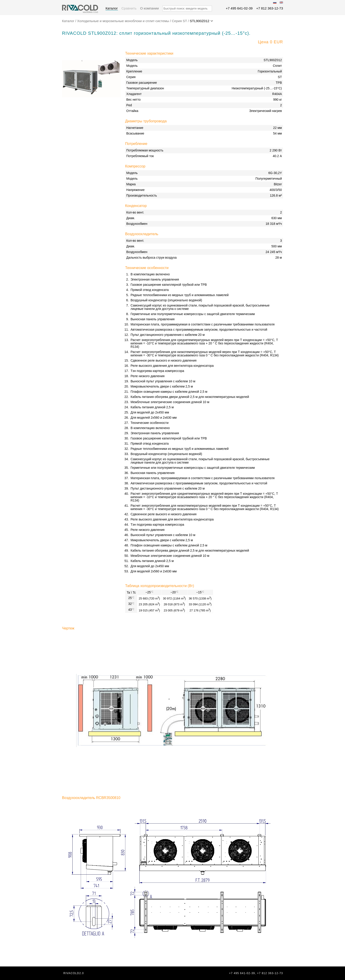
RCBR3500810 (108, 798)
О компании (149, 8)
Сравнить (129, 8)
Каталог (112, 8)
